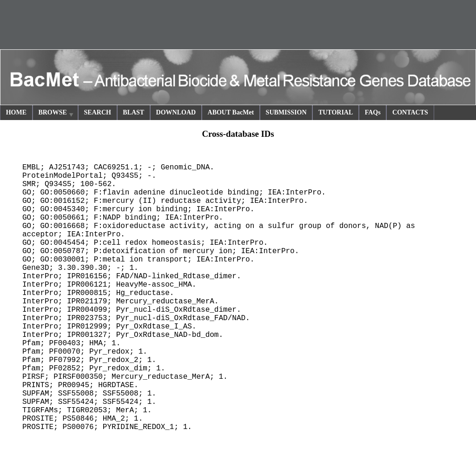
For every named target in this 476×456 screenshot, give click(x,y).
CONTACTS (410, 112)
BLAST (133, 112)
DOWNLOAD (176, 112)
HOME (16, 112)
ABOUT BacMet (231, 112)
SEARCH (98, 112)
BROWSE (56, 114)
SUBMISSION (286, 112)
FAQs (373, 112)
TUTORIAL (336, 112)
